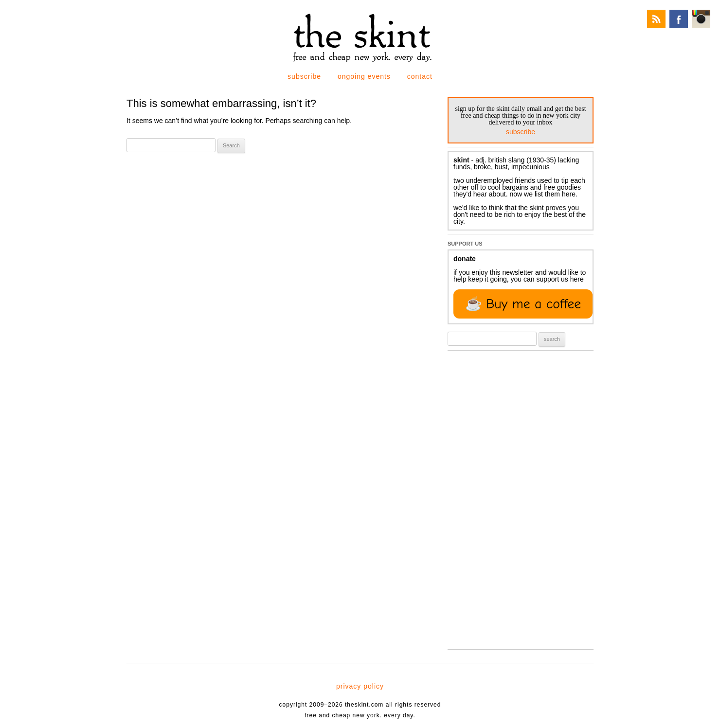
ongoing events (364, 76)
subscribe (304, 76)
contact (420, 76)
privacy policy (360, 686)
